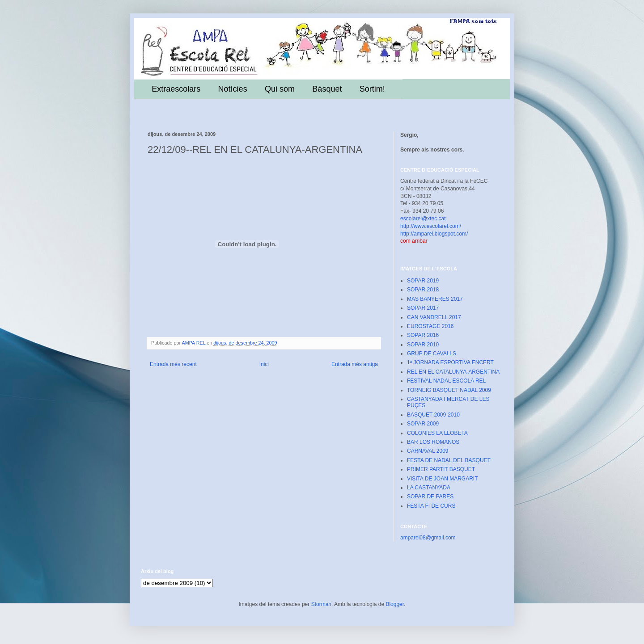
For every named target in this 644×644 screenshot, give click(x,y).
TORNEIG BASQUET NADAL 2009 (449, 390)
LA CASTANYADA (429, 488)
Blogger (395, 604)
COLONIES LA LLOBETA (437, 433)
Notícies (233, 89)
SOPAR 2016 (423, 335)
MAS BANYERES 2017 (435, 299)
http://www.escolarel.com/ (431, 226)
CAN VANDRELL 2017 (434, 317)
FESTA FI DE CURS (431, 506)
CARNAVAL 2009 (428, 451)
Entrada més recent (173, 364)
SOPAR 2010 (423, 345)
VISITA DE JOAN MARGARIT (442, 479)
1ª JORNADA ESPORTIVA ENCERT (450, 362)
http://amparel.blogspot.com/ (434, 234)
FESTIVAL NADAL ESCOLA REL (446, 381)
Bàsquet (327, 89)
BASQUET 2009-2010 (433, 415)
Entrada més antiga (355, 364)
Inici (264, 364)
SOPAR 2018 (423, 290)
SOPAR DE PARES (430, 497)
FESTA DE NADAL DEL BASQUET (449, 460)
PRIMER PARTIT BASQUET (441, 469)
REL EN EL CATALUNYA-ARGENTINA (453, 372)
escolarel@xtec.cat (423, 219)
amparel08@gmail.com (428, 538)
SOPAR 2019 (423, 281)
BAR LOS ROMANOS (433, 442)
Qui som (280, 89)
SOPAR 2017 (423, 308)
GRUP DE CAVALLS (432, 354)
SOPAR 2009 (423, 424)
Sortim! (372, 89)
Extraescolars (176, 89)
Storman (321, 604)
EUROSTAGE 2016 (430, 326)
